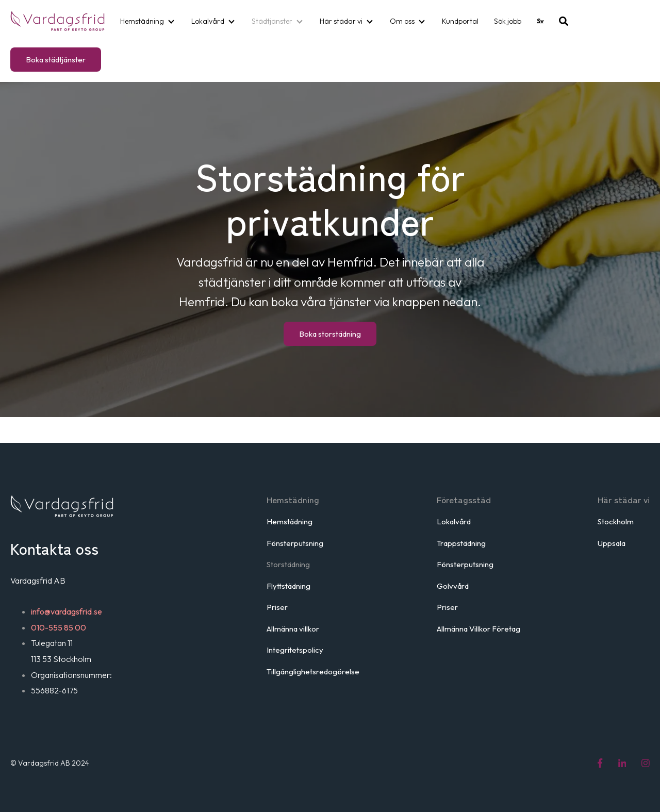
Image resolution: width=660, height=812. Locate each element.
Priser (277, 607)
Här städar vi (341, 21)
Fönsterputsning (295, 543)
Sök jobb (508, 21)
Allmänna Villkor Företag (478, 629)
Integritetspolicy (295, 650)
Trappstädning (461, 543)
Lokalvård (208, 21)
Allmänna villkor (293, 629)
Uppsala (612, 543)
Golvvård (453, 586)
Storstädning (288, 564)
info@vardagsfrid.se (67, 611)
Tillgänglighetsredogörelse (313, 672)
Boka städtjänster (56, 60)
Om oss (402, 21)
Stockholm (616, 521)
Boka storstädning (330, 334)
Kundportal (460, 21)
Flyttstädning (288, 586)
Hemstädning (142, 21)
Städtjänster (272, 21)
